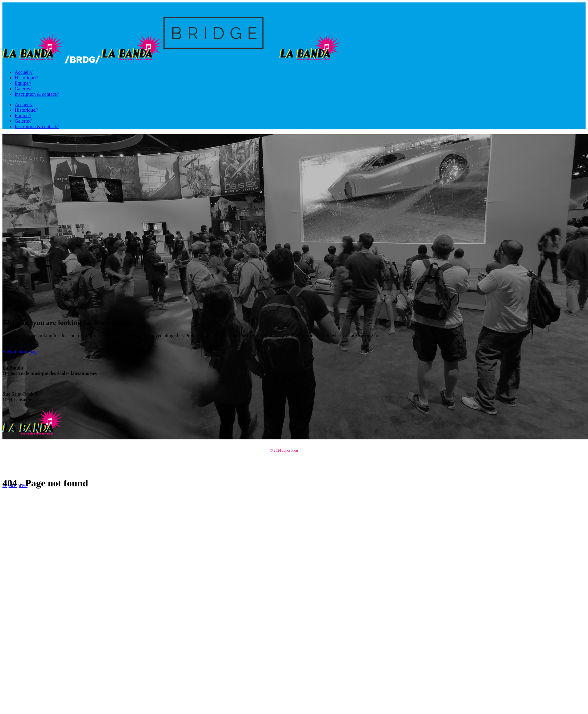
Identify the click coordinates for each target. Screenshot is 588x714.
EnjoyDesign (308, 450)
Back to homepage (21, 352)
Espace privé (15, 485)
